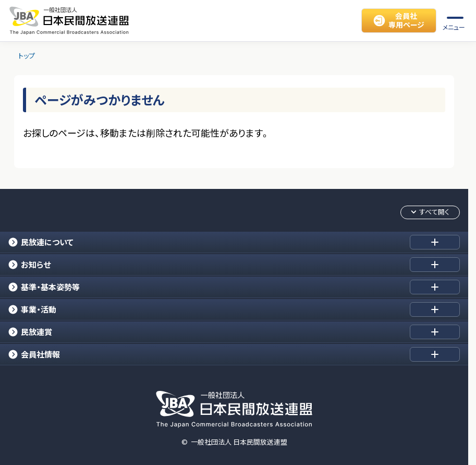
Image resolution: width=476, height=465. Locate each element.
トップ (27, 56)
